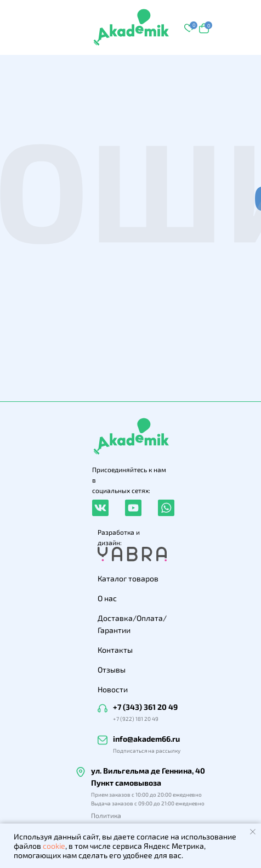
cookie (54, 846)
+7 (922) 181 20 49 (136, 719)
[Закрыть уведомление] (253, 832)
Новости (113, 689)
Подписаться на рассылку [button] (147, 751)
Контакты (115, 650)
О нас (107, 598)
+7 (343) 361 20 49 (145, 707)
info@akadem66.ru (146, 739)
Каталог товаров (128, 578)
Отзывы (112, 670)
